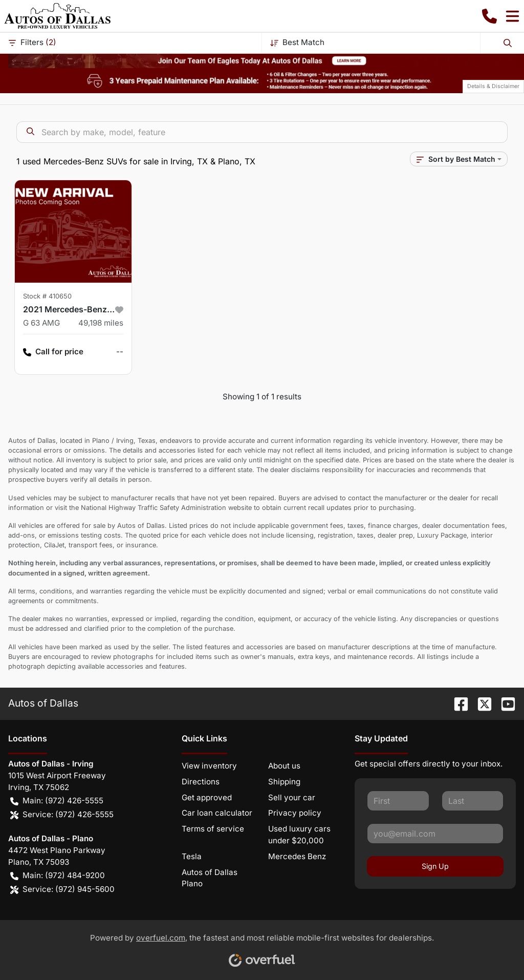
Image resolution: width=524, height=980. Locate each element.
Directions (201, 782)
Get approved (207, 797)
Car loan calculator (217, 813)
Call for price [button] (53, 352)
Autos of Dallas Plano (210, 878)
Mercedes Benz (297, 856)
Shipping (284, 782)
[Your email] (435, 834)
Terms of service (213, 829)
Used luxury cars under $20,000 (299, 835)
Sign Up (435, 866)
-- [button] (120, 351)
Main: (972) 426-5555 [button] (57, 801)
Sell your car (292, 797)
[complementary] (493, 949)
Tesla (192, 856)
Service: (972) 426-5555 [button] (62, 815)
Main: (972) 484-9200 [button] (58, 876)
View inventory (209, 766)
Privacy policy (295, 813)
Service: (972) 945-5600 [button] (62, 890)
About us (284, 766)
